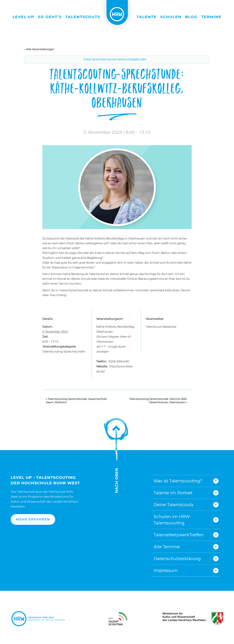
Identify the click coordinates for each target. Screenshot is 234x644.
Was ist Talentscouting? (178, 481)
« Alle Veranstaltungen (39, 49)
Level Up (23, 17)
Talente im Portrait (173, 493)
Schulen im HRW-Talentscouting (172, 520)
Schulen (171, 17)
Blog (191, 17)
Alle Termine (167, 547)
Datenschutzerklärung (177, 559)
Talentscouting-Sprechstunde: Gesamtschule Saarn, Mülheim (76, 401)
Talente (147, 17)
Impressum (166, 570)
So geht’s (50, 17)
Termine (211, 17)
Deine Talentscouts (173, 505)
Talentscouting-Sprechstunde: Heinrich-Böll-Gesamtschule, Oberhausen (158, 401)
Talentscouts (83, 17)
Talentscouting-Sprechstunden (64, 352)
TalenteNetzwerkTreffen (179, 535)
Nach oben (116, 456)
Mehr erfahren (33, 519)
